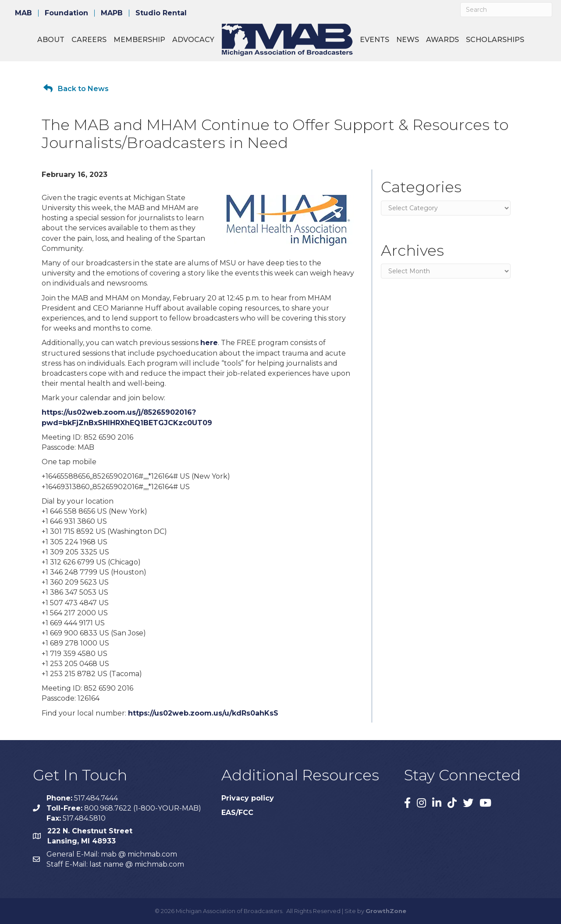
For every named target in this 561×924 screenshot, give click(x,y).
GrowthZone (386, 911)
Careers (89, 40)
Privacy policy (248, 798)
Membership (139, 40)
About (51, 40)
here (209, 343)
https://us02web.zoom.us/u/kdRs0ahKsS (203, 713)
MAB (23, 13)
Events (375, 40)
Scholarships (495, 40)
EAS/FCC (237, 813)
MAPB (112, 13)
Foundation (66, 13)
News (408, 40)
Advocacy (193, 40)
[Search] (506, 10)
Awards (442, 40)
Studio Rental (161, 13)
